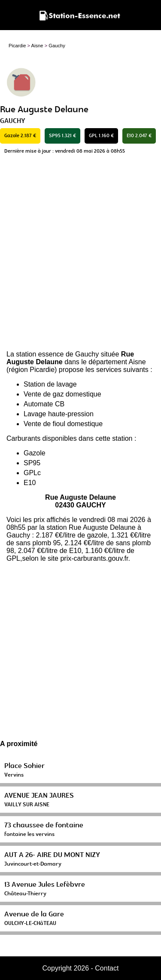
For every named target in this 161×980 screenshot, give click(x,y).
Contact (107, 968)
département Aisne (117, 362)
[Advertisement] (80, 255)
